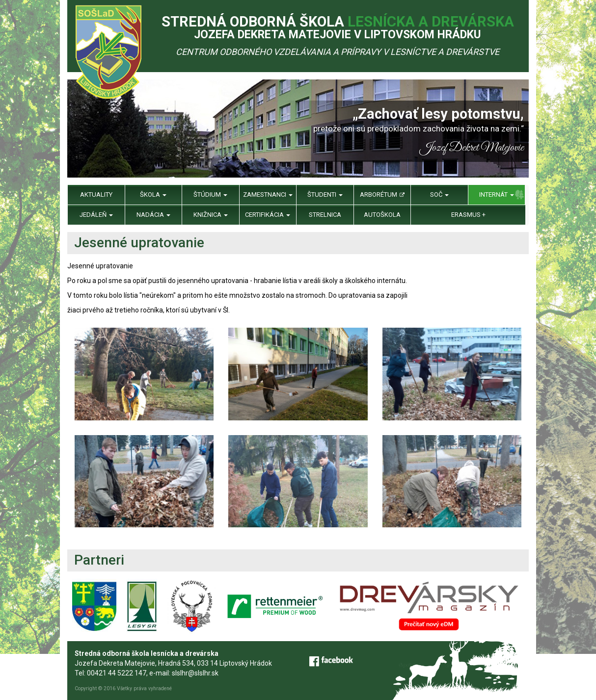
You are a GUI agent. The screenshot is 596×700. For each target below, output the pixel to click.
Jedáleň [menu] (96, 215)
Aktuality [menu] (96, 194)
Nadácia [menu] (153, 215)
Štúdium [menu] (210, 194)
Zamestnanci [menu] (268, 194)
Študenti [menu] (325, 194)
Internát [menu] (497, 194)
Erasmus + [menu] (468, 215)
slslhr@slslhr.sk (195, 673)
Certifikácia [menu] (268, 215)
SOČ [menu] (439, 194)
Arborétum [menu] (382, 194)
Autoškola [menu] (382, 215)
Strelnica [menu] (325, 215)
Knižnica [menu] (211, 215)
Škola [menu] (153, 194)
